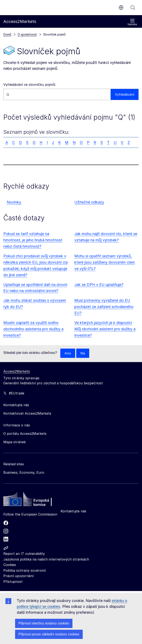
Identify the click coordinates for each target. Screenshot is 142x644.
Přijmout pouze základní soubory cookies (49, 634)
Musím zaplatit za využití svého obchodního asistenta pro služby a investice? (33, 329)
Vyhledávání (133, 8)
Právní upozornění (18, 576)
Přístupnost (13, 582)
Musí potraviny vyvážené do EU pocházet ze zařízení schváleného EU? (104, 307)
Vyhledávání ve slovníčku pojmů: (30, 85)
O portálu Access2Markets (25, 434)
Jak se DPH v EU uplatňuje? (99, 285)
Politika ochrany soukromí (25, 570)
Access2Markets (17, 371)
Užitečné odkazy (89, 202)
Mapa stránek (15, 442)
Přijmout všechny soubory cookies (44, 623)
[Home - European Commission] (34, 500)
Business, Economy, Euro (24, 472)
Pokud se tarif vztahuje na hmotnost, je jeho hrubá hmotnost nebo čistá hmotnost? (33, 240)
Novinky (14, 202)
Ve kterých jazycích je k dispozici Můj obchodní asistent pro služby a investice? (105, 329)
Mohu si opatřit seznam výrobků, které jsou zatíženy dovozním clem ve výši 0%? (105, 262)
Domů (7, 34)
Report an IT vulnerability (24, 554)
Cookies (10, 565)
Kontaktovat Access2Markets (27, 413)
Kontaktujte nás (73, 511)
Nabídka (132, 22)
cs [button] (121, 8)
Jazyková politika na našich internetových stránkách (46, 559)
